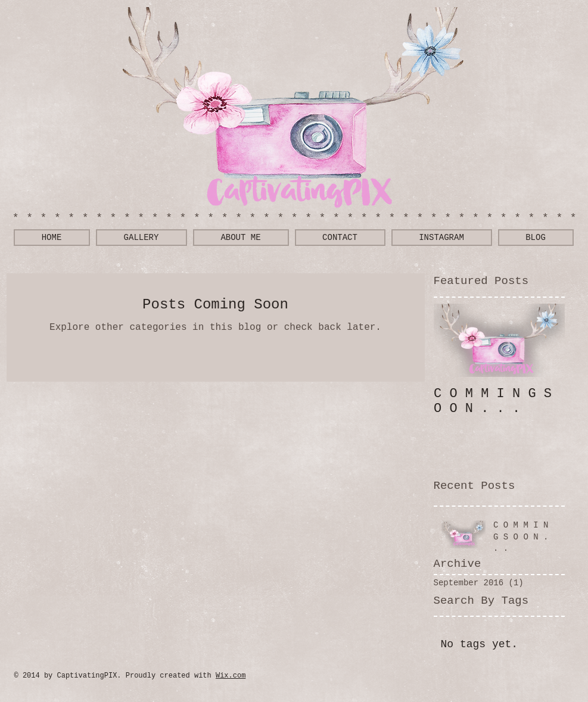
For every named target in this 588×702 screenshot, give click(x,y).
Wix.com (231, 676)
